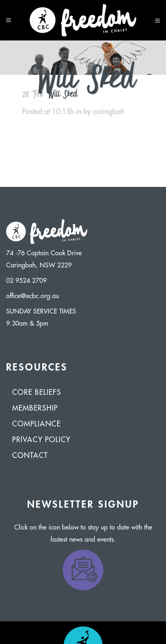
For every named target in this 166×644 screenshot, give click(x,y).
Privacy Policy (41, 440)
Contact (30, 455)
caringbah (109, 112)
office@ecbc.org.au (33, 296)
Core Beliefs (37, 392)
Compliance (36, 424)
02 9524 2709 (26, 281)
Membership (35, 408)
